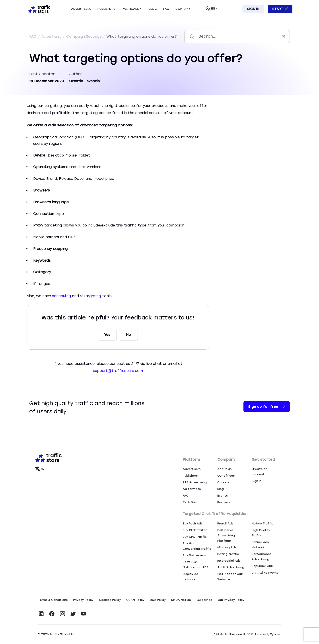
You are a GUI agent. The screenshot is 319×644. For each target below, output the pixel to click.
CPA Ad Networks (265, 573)
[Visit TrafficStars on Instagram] (62, 614)
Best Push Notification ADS (196, 565)
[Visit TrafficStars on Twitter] (73, 614)
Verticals (131, 9)
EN (210, 8)
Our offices (226, 476)
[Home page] (39, 9)
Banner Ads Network (260, 545)
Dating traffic (228, 554)
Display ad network (191, 577)
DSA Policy (158, 600)
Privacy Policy (83, 600)
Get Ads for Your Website (230, 577)
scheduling (61, 296)
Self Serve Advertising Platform (226, 535)
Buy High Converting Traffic (197, 546)
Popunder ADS (262, 566)
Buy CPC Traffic (195, 537)
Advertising (52, 36)
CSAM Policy (135, 600)
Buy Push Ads (193, 523)
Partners (224, 502)
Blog (221, 489)
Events (223, 496)
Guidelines (204, 600)
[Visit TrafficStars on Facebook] (52, 614)
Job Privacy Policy (231, 600)
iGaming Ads (227, 547)
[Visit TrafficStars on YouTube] (84, 614)
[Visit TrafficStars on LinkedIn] (41, 614)
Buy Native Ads (194, 555)
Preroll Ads (225, 523)
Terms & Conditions (53, 600)
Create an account (260, 472)
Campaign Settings (84, 36)
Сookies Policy (110, 600)
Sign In (253, 9)
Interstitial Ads (229, 561)
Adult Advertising (231, 567)
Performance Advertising (262, 557)
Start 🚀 (280, 9)
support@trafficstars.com (118, 371)
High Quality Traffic (261, 533)
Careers (223, 482)
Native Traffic (262, 523)
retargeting (90, 296)
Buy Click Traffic (195, 530)
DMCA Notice (181, 600)
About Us (224, 469)
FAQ (33, 36)
